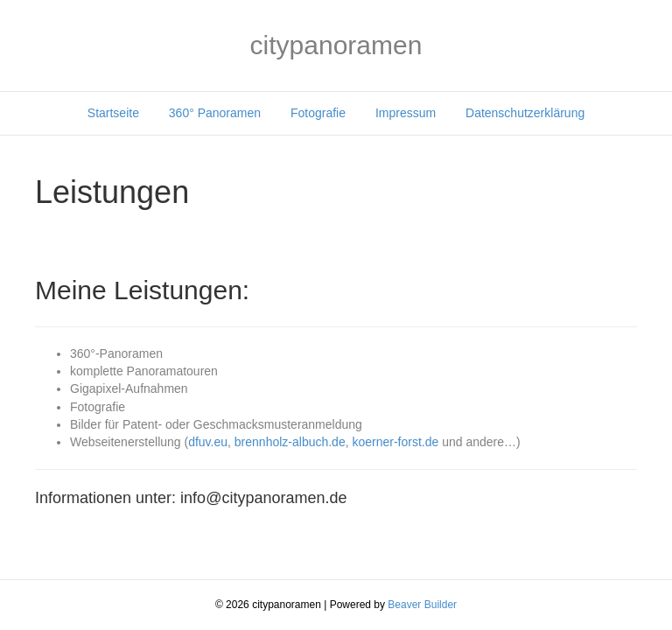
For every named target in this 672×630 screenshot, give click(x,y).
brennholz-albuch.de (290, 442)
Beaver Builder (422, 605)
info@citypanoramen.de (263, 498)
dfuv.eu (208, 442)
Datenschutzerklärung (525, 113)
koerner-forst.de (395, 442)
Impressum (406, 113)
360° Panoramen (215, 113)
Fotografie (318, 113)
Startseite (113, 113)
